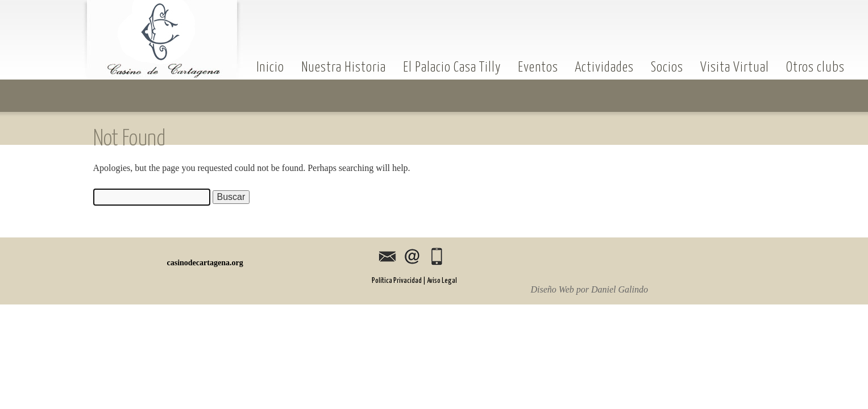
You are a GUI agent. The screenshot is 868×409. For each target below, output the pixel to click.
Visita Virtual (735, 67)
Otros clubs (815, 67)
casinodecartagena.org (162, 40)
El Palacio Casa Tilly (452, 67)
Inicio (270, 67)
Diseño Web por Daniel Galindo (590, 290)
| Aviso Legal (440, 281)
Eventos (538, 67)
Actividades (605, 67)
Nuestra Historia (344, 67)
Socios (667, 67)
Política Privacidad (397, 281)
